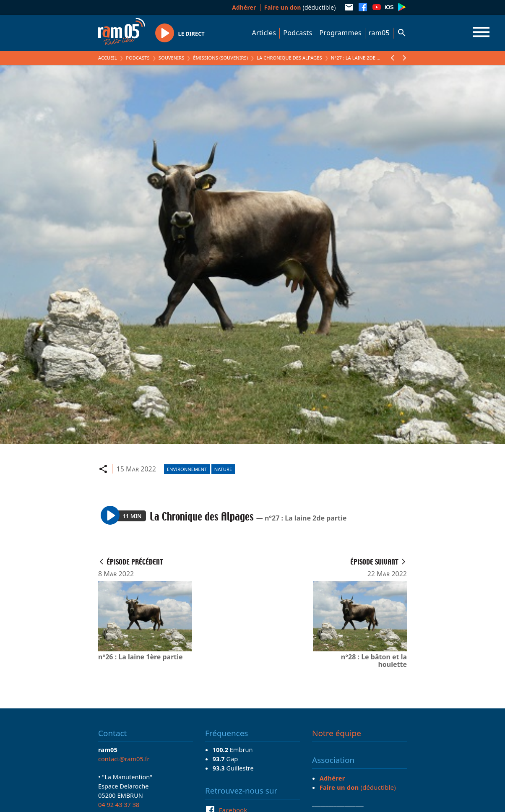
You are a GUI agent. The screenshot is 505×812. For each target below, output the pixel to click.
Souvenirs (171, 58)
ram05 (379, 33)
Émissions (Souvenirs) (220, 58)
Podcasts (298, 33)
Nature (223, 469)
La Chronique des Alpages (289, 58)
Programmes (341, 33)
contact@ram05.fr (124, 759)
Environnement (187, 469)
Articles (264, 33)
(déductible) (300, 7)
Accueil (108, 58)
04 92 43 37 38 (119, 804)
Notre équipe (337, 733)
